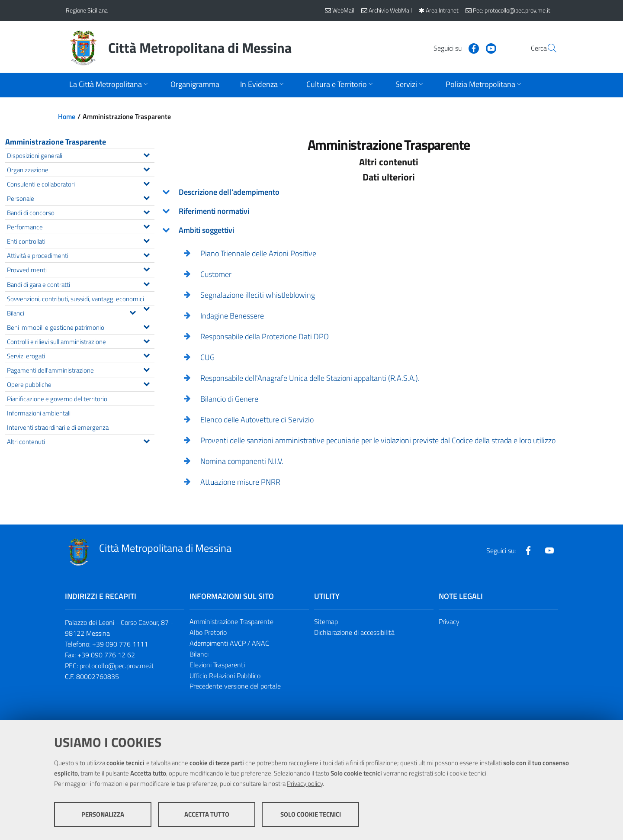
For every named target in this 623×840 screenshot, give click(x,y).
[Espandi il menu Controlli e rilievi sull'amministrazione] (146, 340)
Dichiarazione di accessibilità (354, 632)
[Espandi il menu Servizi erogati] (146, 354)
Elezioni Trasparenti (217, 665)
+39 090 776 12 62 (106, 655)
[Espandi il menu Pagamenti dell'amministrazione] (146, 369)
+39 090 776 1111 (120, 644)
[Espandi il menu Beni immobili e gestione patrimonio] (146, 326)
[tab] (389, 192)
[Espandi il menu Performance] (146, 225)
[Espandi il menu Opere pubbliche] (146, 383)
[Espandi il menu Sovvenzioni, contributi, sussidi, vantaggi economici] (146, 308)
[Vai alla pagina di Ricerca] (547, 48)
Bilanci (199, 654)
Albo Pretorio (208, 632)
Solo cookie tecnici (311, 814)
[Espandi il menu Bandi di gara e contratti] (146, 283)
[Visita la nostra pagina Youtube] (470, 48)
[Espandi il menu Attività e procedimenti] (146, 254)
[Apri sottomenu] (109, 85)
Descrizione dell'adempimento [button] (229, 192)
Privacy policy (305, 784)
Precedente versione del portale (235, 686)
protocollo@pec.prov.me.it (117, 666)
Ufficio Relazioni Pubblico (225, 676)
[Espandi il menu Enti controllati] (146, 240)
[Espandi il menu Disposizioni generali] (146, 154)
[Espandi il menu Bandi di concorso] (146, 211)
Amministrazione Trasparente (56, 142)
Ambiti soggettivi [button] (206, 230)
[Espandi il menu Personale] (146, 197)
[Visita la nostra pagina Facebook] (453, 48)
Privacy (449, 621)
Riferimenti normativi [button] (214, 211)
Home (67, 116)
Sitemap (326, 621)
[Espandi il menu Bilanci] (133, 312)
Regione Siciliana (87, 10)
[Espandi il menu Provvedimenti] (146, 268)
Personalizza (103, 814)
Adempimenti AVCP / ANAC (229, 643)
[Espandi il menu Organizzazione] (146, 168)
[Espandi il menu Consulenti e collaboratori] (146, 183)
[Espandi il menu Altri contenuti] (146, 440)
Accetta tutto (207, 814)
